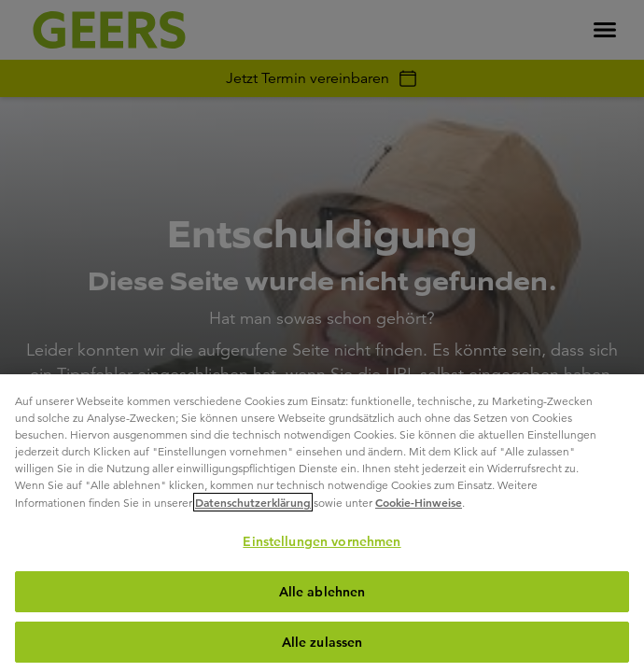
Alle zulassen (322, 642)
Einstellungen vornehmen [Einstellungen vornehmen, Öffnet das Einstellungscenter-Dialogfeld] (322, 541)
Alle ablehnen (322, 592)
